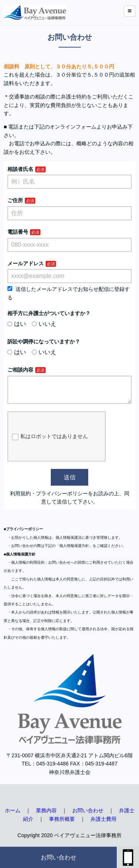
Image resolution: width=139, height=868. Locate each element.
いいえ (44, 324)
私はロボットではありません (50, 443)
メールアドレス (26, 263)
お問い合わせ (59, 857)
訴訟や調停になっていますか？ (44, 341)
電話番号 (18, 232)
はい (17, 324)
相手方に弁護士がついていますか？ (49, 313)
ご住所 (15, 200)
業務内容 (46, 816)
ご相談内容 (20, 370)
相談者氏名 (20, 169)
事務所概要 (62, 825)
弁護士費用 (103, 825)
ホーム (13, 816)
